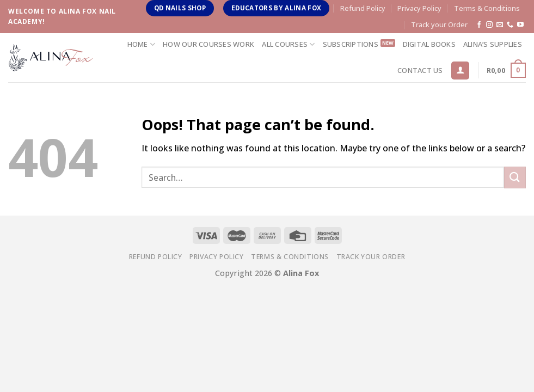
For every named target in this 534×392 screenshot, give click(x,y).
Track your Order (439, 24)
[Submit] (515, 177)
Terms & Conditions (487, 8)
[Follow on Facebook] (479, 25)
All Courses (288, 44)
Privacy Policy (419, 8)
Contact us (420, 70)
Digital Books (429, 44)
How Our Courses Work (208, 44)
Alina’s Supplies (493, 44)
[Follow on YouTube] (520, 25)
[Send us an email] (500, 25)
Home (141, 44)
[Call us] (510, 25)
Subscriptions (351, 44)
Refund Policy (363, 8)
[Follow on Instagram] (489, 25)
